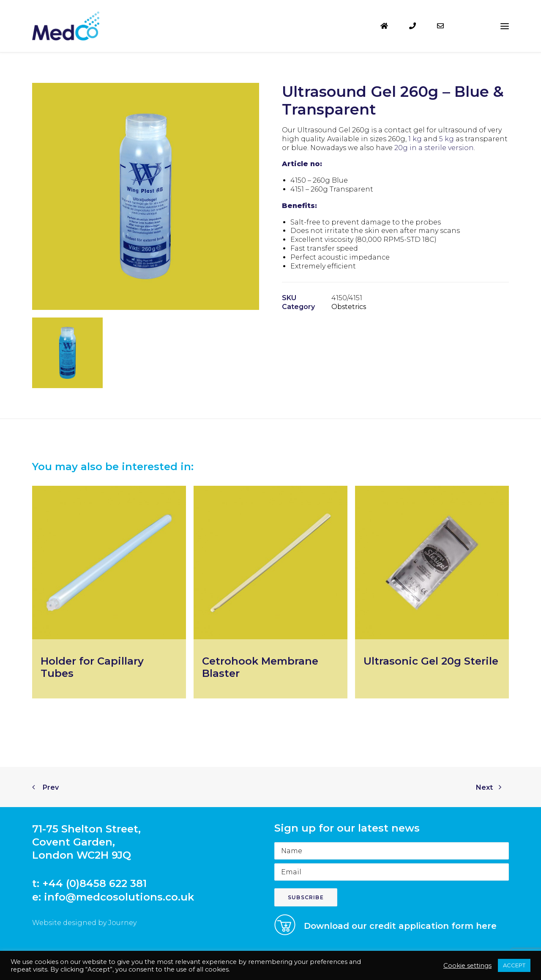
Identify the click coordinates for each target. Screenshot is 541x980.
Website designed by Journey (84, 923)
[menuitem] (391, 26)
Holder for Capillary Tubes (92, 667)
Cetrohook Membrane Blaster (260, 667)
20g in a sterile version (434, 148)
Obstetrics (349, 307)
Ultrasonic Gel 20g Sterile (431, 661)
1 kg (415, 139)
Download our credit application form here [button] (400, 926)
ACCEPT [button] (514, 965)
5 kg (447, 139)
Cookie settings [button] (467, 966)
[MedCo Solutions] (66, 26)
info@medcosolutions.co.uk (119, 897)
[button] (505, 26)
